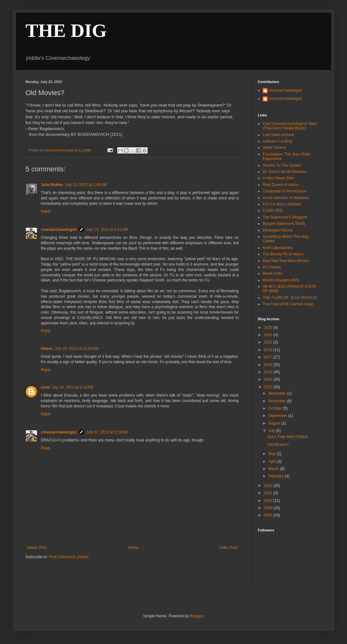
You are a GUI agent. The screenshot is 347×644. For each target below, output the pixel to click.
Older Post (228, 548)
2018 (269, 350)
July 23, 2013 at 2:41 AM (107, 230)
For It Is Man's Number (282, 204)
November (278, 401)
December (278, 393)
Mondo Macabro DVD (281, 280)
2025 (269, 328)
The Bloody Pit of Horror (283, 254)
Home (133, 548)
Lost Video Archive (278, 135)
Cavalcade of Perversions (284, 191)
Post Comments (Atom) (69, 557)
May (273, 454)
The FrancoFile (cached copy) (288, 304)
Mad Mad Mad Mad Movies (286, 261)
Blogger (196, 616)
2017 (269, 357)
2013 (269, 387)
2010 (269, 501)
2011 (269, 493)
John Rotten (52, 185)
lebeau (47, 349)
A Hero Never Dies (278, 178)
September (278, 416)
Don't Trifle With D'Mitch (288, 437)
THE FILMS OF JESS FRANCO (290, 298)
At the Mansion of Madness (286, 198)
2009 (269, 508)
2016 (269, 365)
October (276, 408)
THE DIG (66, 31)
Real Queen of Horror (281, 185)
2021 (269, 342)
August (275, 423)
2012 (269, 486)
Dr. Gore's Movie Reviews (285, 172)
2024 (269, 335)
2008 (269, 515)
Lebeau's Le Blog (277, 141)
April (273, 461)
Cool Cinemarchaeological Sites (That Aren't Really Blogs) (290, 126)
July (272, 431)
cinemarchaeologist (59, 230)
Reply (46, 211)
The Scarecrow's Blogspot (285, 217)
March (274, 469)
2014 (269, 379)
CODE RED (273, 211)
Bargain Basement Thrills (284, 224)
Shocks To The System (282, 165)
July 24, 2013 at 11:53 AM (77, 349)
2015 (269, 372)
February (276, 476)
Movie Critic (273, 274)
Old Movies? (278, 445)
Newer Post (37, 548)
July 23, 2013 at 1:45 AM (86, 185)
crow (45, 387)
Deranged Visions (278, 230)
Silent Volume (274, 148)
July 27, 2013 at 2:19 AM (107, 432)
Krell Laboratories (278, 248)
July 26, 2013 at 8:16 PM (72, 387)
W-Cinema (272, 267)
